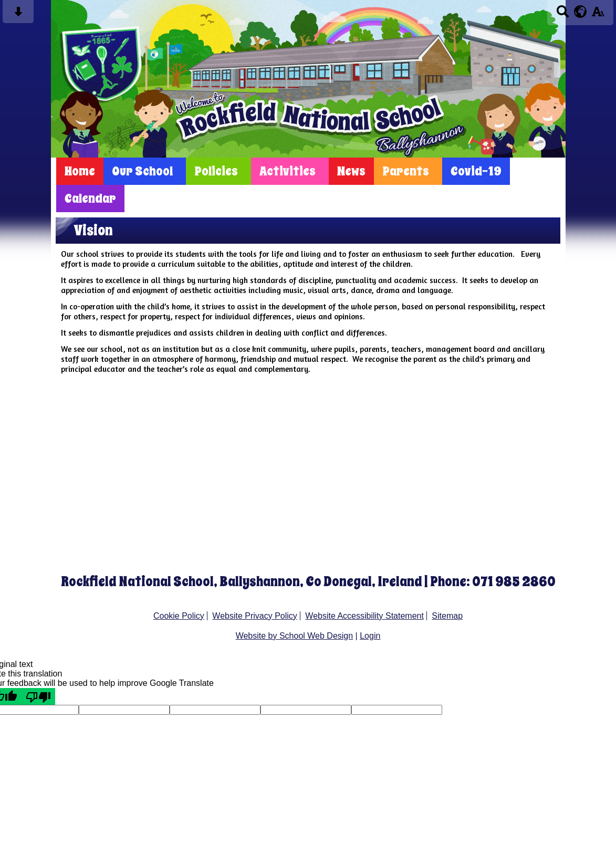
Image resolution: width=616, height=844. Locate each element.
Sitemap (447, 616)
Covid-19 (476, 171)
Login (370, 636)
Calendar (90, 199)
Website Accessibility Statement (364, 616)
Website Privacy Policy (255, 616)
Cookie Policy (179, 616)
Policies (216, 171)
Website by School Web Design (295, 636)
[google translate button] (581, 12)
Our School (142, 171)
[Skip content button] (18, 15)
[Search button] (563, 15)
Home (80, 171)
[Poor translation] (38, 696)
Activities (288, 171)
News (351, 171)
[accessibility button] (598, 15)
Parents (406, 171)
